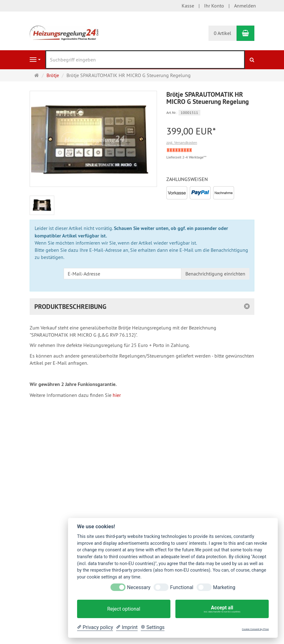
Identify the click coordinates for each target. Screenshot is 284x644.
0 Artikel (223, 33)
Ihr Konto (214, 6)
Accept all (222, 609)
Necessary (139, 587)
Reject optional (124, 609)
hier (117, 395)
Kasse (188, 6)
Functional (182, 587)
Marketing (224, 587)
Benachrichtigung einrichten (215, 274)
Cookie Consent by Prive (255, 629)
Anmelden (245, 6)
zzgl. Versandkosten (182, 142)
